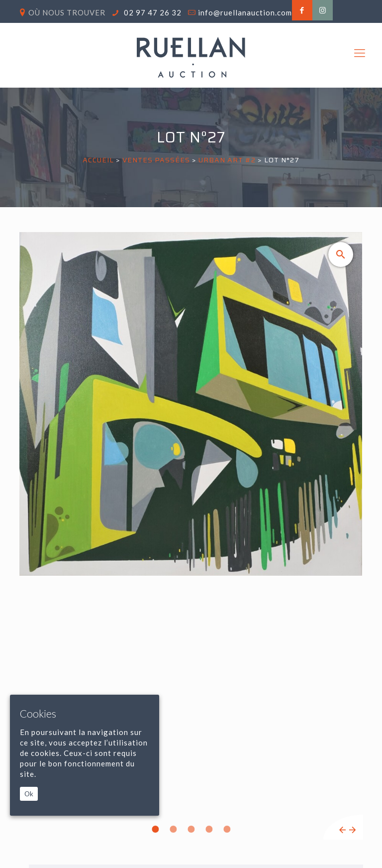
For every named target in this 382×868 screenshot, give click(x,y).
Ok (29, 794)
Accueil (98, 160)
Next (352, 830)
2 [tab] (173, 829)
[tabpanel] (191, 536)
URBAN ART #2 (227, 160)
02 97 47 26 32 (152, 12)
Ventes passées (156, 160)
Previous (342, 830)
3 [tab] (191, 829)
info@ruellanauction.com (245, 12)
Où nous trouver (67, 12)
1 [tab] (155, 829)
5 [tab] (227, 829)
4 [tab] (209, 829)
